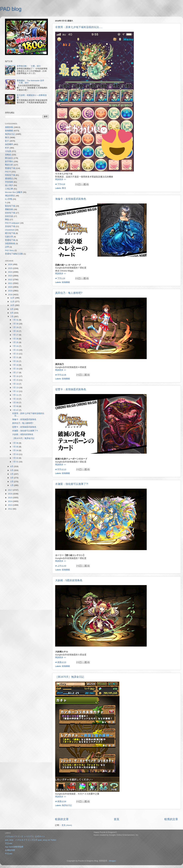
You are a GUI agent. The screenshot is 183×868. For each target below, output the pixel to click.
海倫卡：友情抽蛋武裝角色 (71, 199)
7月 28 (16, 331)
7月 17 (16, 373)
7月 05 (16, 447)
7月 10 (16, 399)
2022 (10, 280)
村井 (7, 148)
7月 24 (16, 346)
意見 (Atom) (67, 825)
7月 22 (16, 354)
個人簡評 (9, 185)
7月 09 (16, 403)
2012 (10, 509)
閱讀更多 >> (61, 179)
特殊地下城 (10, 175)
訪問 (7, 247)
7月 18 (16, 369)
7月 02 (16, 458)
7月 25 (16, 342)
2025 (10, 268)
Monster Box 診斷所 (14, 192)
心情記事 (9, 189)
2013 (10, 505)
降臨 (7, 220)
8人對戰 (9, 199)
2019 (10, 291)
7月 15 (16, 380)
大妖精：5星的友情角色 (69, 580)
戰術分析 (9, 165)
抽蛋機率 (9, 144)
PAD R (8, 172)
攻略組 (8, 155)
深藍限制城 (10, 244)
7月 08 (16, 406)
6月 (12, 466)
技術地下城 (10, 213)
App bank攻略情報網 (14, 847)
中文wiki (9, 854)
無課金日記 (67, 805)
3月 (12, 478)
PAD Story (9, 250)
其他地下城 (10, 226)
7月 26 (16, 339)
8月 (12, 313)
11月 (13, 302)
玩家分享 (9, 237)
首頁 (117, 819)
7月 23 (16, 350)
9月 (12, 309)
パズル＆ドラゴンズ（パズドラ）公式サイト (25, 836)
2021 (10, 283)
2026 (10, 264)
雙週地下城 (10, 168)
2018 (10, 295)
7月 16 (16, 376)
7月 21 (16, 357)
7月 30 (16, 324)
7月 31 (16, 320)
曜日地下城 (10, 233)
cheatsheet (10, 230)
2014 (10, 501)
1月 (12, 485)
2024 (10, 272)
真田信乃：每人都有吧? (69, 293)
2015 (10, 498)
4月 (12, 474)
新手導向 (9, 162)
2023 (10, 276)
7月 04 (16, 450)
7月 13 (16, 388)
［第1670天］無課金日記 (70, 677)
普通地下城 (10, 240)
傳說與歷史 (10, 196)
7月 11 (16, 395)
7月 (12, 317)
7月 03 (16, 454)
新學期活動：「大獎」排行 (29, 66)
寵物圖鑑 (66, 282)
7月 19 (16, 365)
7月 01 (16, 462)
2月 (12, 482)
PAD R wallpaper (12, 223)
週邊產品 (9, 179)
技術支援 (9, 216)
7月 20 (16, 361)
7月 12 (16, 391)
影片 (7, 141)
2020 (10, 287)
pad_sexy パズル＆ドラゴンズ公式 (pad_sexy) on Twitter (31, 840)
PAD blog (11, 9)
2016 (10, 494)
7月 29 (16, 327)
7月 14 (16, 384)
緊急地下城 (10, 206)
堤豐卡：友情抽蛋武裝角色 (71, 389)
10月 (13, 305)
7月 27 (16, 335)
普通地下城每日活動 (14, 254)
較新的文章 (62, 819)
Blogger (112, 861)
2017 (10, 490)
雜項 (64, 188)
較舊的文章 (171, 819)
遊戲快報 (9, 127)
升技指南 (9, 182)
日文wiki (9, 843)
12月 (13, 298)
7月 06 (16, 443)
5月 (12, 470)
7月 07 (16, 410)
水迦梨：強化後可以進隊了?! (72, 484)
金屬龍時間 (10, 850)
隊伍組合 (9, 158)
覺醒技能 (9, 209)
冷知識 (8, 151)
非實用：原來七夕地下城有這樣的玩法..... (79, 27)
